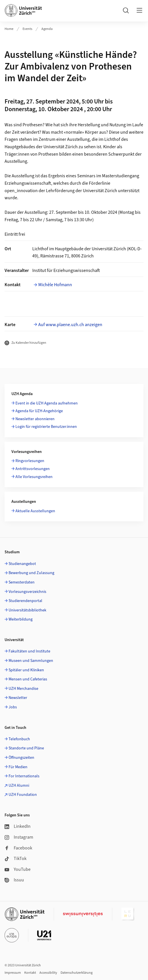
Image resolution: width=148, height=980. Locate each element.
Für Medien (18, 767)
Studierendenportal (25, 601)
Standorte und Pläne (26, 748)
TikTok (16, 859)
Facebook (18, 848)
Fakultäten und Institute (29, 651)
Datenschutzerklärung (77, 973)
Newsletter (18, 698)
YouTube (18, 869)
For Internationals (24, 776)
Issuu (14, 880)
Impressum (13, 973)
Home (9, 29)
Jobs (13, 707)
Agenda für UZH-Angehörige (39, 411)
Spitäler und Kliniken (26, 670)
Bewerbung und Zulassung (31, 573)
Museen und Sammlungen (31, 661)
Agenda (47, 29)
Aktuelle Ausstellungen (35, 511)
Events (27, 29)
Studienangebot (22, 564)
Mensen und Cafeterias (28, 679)
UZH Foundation (23, 795)
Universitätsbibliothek (27, 610)
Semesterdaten (22, 582)
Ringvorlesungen (30, 461)
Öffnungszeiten (21, 758)
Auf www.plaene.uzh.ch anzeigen (70, 325)
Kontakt (30, 973)
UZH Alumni (19, 786)
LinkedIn (18, 826)
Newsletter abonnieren (35, 419)
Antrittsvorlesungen (33, 469)
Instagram (19, 837)
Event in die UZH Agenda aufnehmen (47, 403)
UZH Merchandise (23, 689)
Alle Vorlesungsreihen (34, 477)
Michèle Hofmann (55, 285)
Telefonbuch (19, 739)
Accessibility (48, 973)
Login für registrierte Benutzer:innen (46, 427)
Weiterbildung (21, 619)
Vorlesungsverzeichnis (27, 592)
